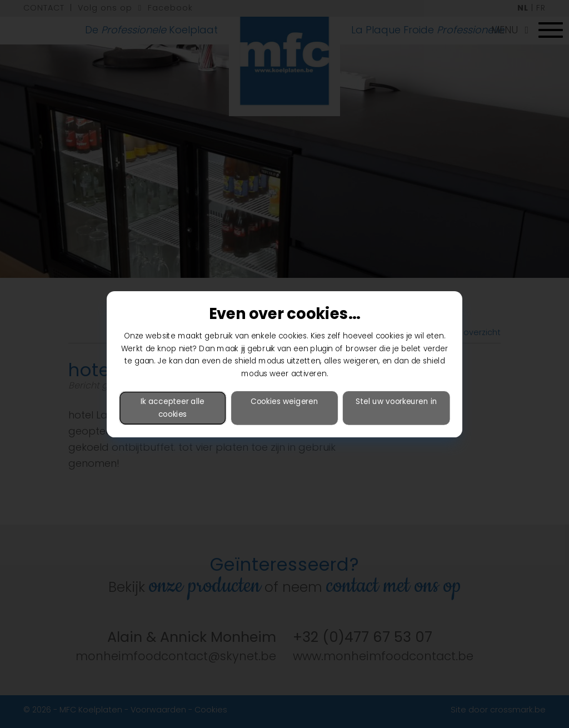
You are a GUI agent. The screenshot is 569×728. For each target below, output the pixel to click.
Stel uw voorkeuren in (396, 401)
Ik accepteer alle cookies (173, 407)
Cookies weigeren (284, 401)
